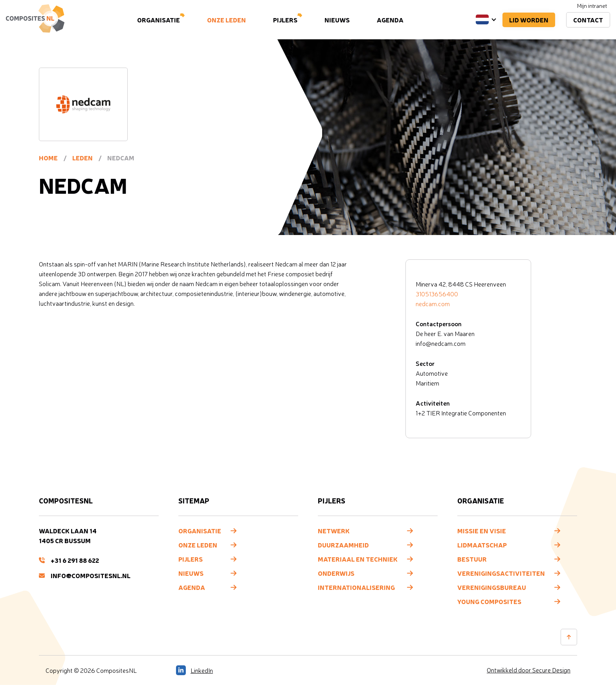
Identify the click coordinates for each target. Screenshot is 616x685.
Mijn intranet (592, 6)
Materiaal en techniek (358, 559)
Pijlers (285, 20)
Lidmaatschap (482, 545)
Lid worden (529, 20)
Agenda (390, 20)
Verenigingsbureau (492, 587)
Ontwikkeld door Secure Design (529, 670)
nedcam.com (433, 304)
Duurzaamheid (343, 545)
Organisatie (159, 20)
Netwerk (334, 531)
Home (48, 158)
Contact (588, 20)
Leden (82, 158)
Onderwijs (336, 573)
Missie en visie (482, 531)
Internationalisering (356, 587)
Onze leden (226, 20)
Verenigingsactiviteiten (501, 573)
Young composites (489, 601)
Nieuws (337, 20)
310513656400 (437, 294)
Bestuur (472, 559)
